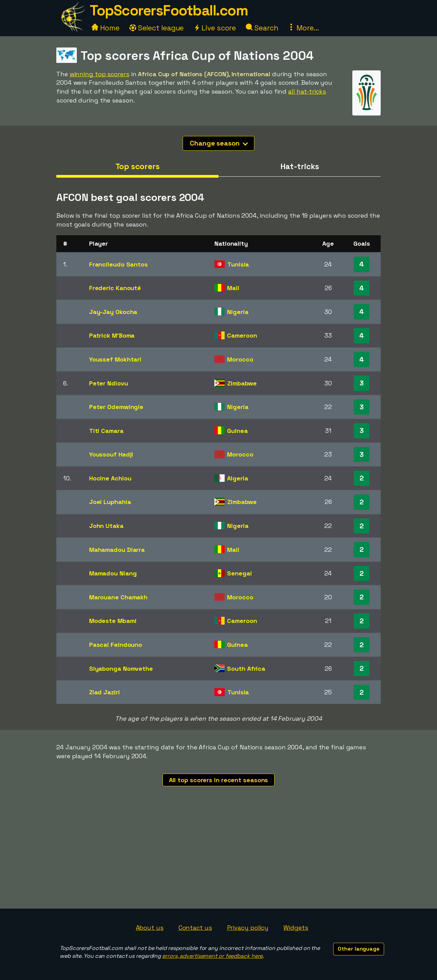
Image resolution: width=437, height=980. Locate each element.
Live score (215, 28)
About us (150, 928)
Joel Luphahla (110, 502)
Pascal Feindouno (116, 645)
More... (303, 28)
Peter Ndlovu (109, 383)
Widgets (296, 928)
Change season (219, 143)
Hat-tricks (300, 166)
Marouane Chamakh (118, 597)
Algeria (237, 478)
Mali (233, 288)
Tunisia (238, 264)
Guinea (237, 431)
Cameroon (242, 335)
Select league (157, 28)
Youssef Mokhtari (115, 359)
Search (262, 28)
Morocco (240, 359)
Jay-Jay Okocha (113, 312)
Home (105, 28)
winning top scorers (100, 74)
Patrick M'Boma (112, 335)
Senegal (239, 573)
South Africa (246, 669)
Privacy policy (248, 928)
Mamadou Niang (113, 573)
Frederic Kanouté (115, 288)
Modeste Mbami (113, 621)
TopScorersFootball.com (169, 10)
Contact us (195, 928)
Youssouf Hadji (111, 454)
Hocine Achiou (110, 478)
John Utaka (106, 526)
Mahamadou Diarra (117, 550)
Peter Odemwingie (116, 407)
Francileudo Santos (118, 264)
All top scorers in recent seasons (219, 780)
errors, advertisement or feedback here (212, 956)
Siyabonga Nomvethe (121, 669)
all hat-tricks (307, 91)
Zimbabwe (242, 383)
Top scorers (138, 166)
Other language (359, 949)
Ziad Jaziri (104, 692)
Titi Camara (106, 431)
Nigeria (238, 312)
